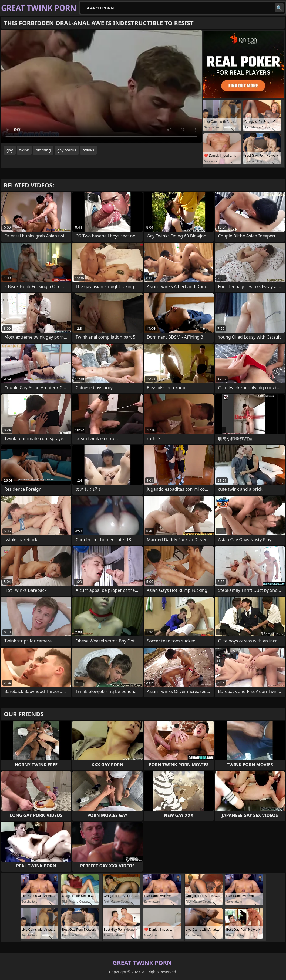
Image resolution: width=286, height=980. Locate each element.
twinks (88, 150)
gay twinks (67, 150)
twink (24, 150)
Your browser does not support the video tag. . (101, 86)
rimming (43, 150)
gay (10, 150)
